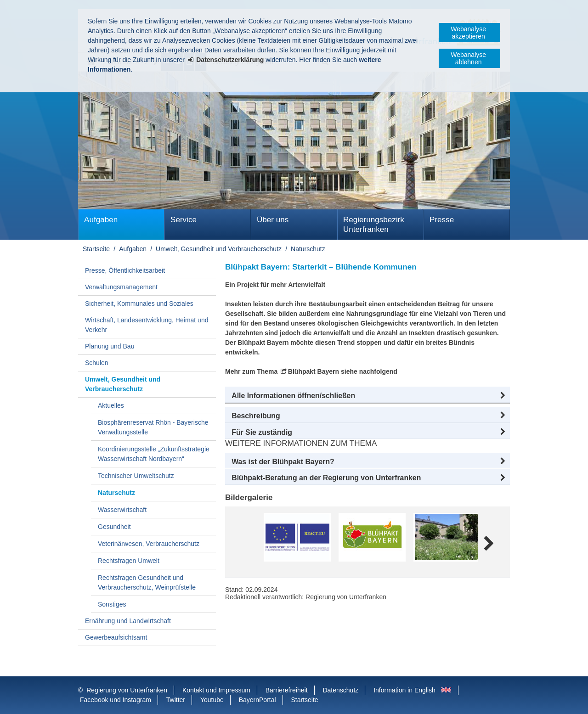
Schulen (97, 363)
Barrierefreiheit (287, 690)
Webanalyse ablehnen (468, 58)
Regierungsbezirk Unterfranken (374, 225)
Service (184, 220)
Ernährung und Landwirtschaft (128, 621)
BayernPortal (257, 700)
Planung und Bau (110, 346)
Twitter (176, 700)
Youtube (212, 700)
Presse (442, 220)
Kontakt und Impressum (216, 690)
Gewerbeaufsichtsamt (116, 637)
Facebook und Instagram (116, 700)
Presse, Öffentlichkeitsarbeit (125, 270)
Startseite (96, 249)
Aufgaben (101, 220)
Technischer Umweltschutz (136, 476)
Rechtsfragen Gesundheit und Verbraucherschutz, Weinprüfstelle (147, 582)
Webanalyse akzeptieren (468, 33)
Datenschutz (340, 690)
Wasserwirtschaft (122, 510)
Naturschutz (308, 249)
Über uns (273, 220)
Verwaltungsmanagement (121, 287)
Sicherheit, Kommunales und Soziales (139, 304)
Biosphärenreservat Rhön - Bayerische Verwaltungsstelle (153, 427)
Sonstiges (112, 604)
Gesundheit (114, 527)
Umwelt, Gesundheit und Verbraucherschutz (219, 249)
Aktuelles (111, 405)
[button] (367, 396)
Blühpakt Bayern (314, 371)
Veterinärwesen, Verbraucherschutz (149, 544)
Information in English (404, 690)
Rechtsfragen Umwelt (129, 561)
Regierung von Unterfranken (127, 690)
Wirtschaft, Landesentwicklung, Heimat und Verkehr (147, 325)
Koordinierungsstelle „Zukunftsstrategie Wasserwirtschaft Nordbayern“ (154, 454)
